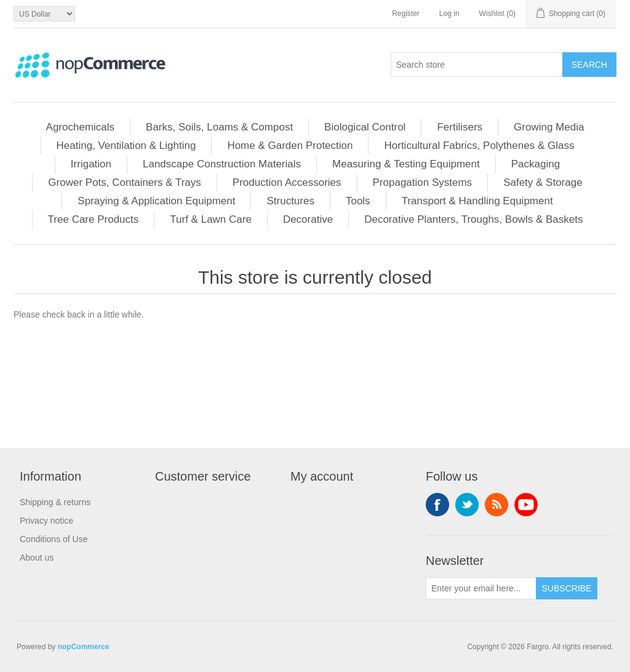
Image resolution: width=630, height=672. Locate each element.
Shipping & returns (55, 502)
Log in (449, 14)
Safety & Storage (543, 182)
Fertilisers (460, 127)
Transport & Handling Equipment (477, 201)
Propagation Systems (423, 182)
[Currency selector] (44, 14)
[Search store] (477, 65)
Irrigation (91, 164)
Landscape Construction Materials (222, 164)
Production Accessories (287, 182)
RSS (496, 505)
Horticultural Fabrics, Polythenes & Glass (479, 146)
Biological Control (365, 127)
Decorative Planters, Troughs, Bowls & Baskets (473, 219)
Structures (290, 201)
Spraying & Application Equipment (156, 201)
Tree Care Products (94, 219)
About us (37, 558)
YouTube (526, 505)
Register (406, 14)
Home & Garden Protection (290, 146)
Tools (358, 201)
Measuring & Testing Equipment (406, 164)
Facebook (437, 505)
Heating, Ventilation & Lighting (126, 146)
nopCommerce (84, 647)
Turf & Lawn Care (211, 219)
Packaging (536, 164)
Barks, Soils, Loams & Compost (219, 127)
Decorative (308, 219)
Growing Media (549, 127)
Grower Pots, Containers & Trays (124, 182)
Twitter (467, 505)
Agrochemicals (81, 127)
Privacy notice (46, 521)
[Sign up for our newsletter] (481, 588)
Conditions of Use (54, 539)
